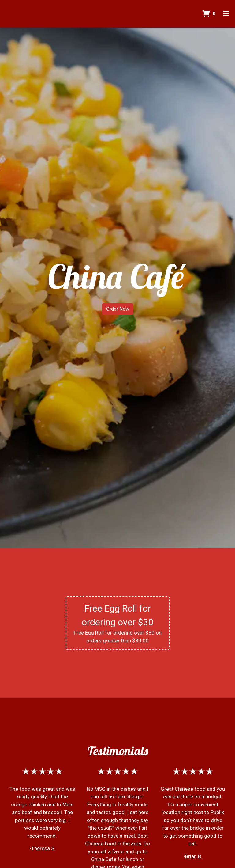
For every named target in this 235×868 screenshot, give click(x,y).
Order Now (118, 309)
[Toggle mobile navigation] (226, 14)
